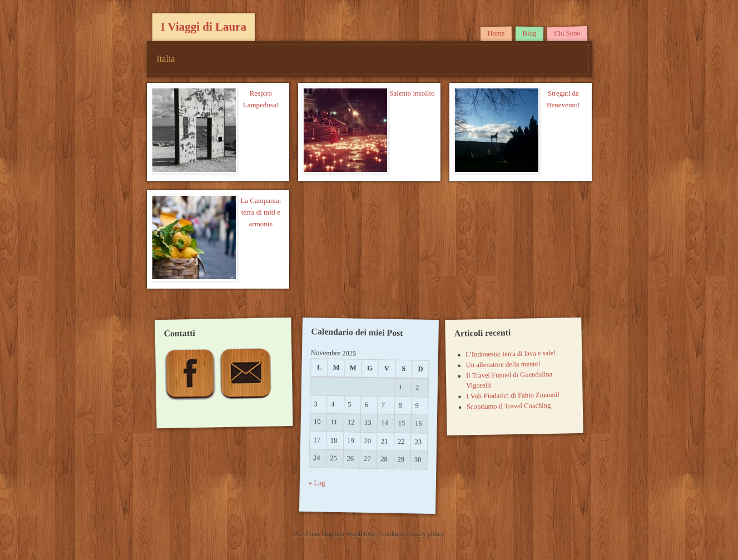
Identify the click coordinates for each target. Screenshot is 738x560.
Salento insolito (412, 93)
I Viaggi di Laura (204, 27)
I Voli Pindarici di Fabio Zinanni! (513, 396)
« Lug (317, 484)
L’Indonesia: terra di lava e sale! (511, 354)
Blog (530, 33)
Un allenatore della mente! (503, 364)
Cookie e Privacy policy (412, 534)
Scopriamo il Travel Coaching (509, 406)
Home (496, 34)
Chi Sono (567, 33)
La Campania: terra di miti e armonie (261, 212)
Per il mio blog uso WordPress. (335, 534)
